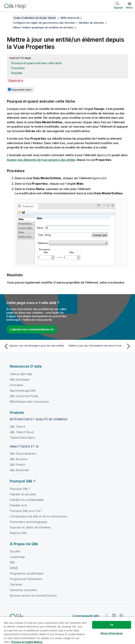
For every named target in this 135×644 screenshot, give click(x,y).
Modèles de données (92, 23)
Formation (17, 385)
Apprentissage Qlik (23, 390)
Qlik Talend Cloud (22, 432)
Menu (130, 7)
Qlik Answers (19, 459)
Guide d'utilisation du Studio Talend (35, 18)
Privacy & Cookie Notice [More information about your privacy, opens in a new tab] (27, 642)
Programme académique (27, 573)
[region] (67, 630)
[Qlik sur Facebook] (121, 615)
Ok (112, 625)
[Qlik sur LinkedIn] (114, 615)
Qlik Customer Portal (24, 396)
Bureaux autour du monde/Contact (33, 595)
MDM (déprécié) (70, 18)
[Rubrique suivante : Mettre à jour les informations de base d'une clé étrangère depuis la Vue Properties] (100, 346)
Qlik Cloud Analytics (23, 453)
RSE (12, 562)
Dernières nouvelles (23, 590)
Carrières (16, 584)
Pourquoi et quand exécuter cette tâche (36, 63)
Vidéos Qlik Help (21, 374)
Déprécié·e (16, 81)
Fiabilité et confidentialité (27, 499)
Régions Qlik (18, 532)
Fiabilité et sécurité (23, 494)
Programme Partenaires (26, 579)
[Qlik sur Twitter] (107, 615)
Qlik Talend (17, 426)
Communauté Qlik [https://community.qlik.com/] (86, 615)
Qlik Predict (18, 464)
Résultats (17, 73)
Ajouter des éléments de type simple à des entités (41, 160)
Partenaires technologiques (28, 521)
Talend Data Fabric (22, 437)
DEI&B (14, 568)
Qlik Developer (20, 379)
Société (15, 551)
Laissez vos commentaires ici (32, 329)
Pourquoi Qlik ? (20, 488)
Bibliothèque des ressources (29, 401)
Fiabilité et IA (18, 505)
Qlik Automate (19, 470)
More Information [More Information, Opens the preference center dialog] (112, 633)
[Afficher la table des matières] (8, 18)
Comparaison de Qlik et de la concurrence (38, 516)
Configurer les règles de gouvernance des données (44, 23)
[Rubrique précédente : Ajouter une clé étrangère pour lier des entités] (35, 346)
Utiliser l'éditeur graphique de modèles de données (43, 27)
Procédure (18, 68)
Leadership (17, 556)
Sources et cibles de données (30, 527)
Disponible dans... (22, 90)
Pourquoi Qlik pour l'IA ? (26, 510)
